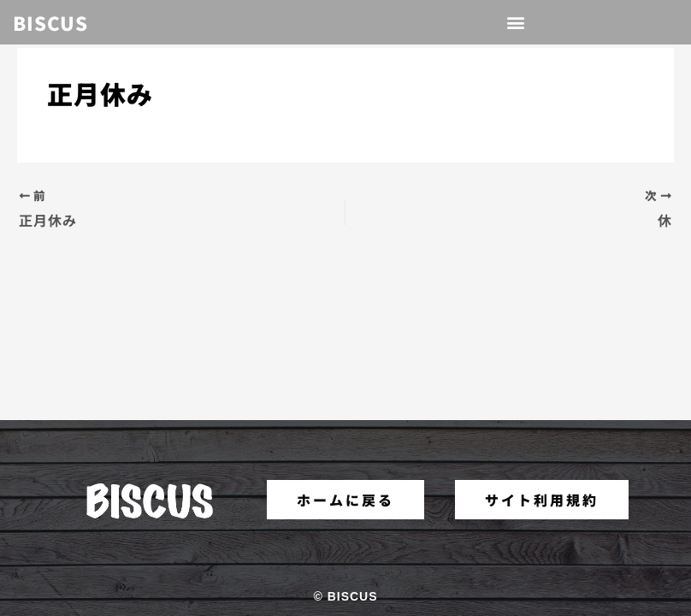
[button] (517, 23)
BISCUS (50, 22)
